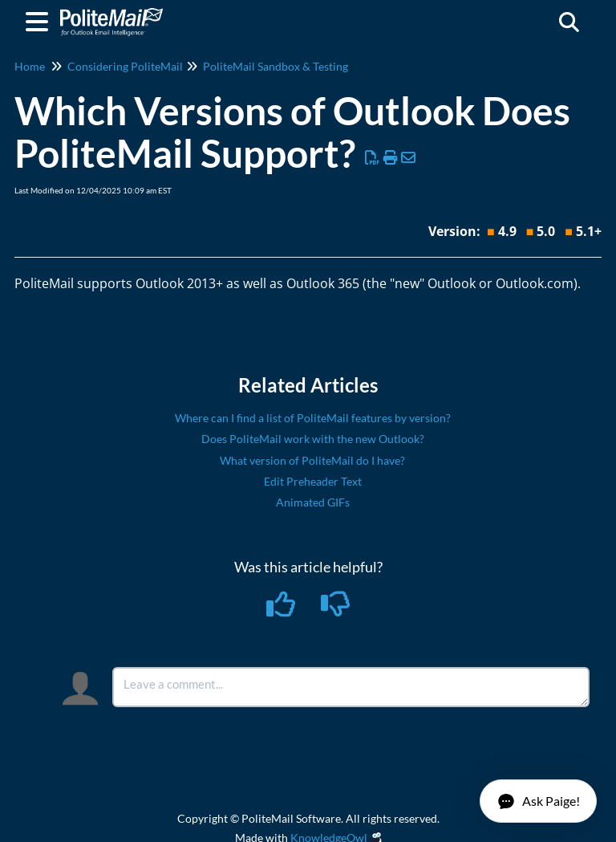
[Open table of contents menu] (40, 19)
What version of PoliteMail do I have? (312, 460)
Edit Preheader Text (313, 481)
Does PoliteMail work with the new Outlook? (313, 439)
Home (30, 66)
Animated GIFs (313, 502)
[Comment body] (351, 687)
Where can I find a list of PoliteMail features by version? (313, 418)
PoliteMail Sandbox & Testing (276, 66)
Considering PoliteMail (125, 66)
